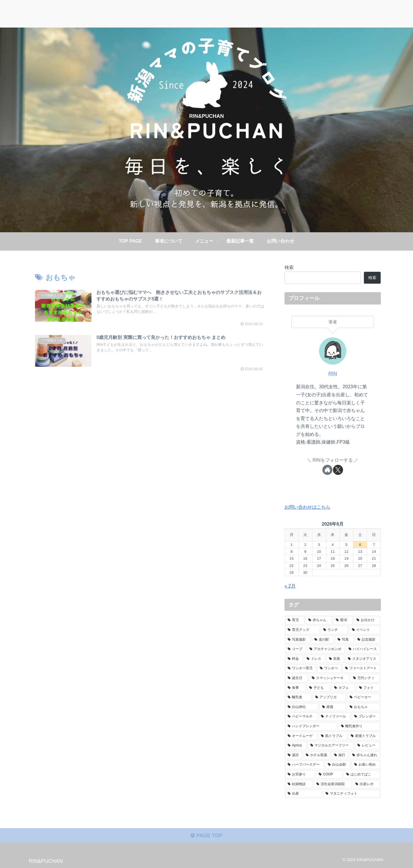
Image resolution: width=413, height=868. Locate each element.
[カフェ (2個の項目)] (343, 688)
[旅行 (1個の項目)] (340, 755)
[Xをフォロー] (338, 470)
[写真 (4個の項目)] (344, 640)
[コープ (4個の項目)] (295, 649)
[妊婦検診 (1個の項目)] (299, 784)
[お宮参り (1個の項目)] (300, 775)
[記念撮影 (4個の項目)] (368, 640)
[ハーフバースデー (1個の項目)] (305, 765)
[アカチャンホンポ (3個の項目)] (326, 649)
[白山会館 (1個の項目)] (338, 765)
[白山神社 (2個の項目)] (302, 707)
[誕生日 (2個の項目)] (297, 678)
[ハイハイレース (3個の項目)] (363, 649)
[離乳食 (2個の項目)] (298, 697)
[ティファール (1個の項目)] (334, 717)
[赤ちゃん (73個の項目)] (319, 620)
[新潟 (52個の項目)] (343, 620)
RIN (333, 374)
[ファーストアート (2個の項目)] (361, 668)
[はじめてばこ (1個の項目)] (362, 775)
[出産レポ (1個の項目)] (367, 784)
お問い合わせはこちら (307, 507)
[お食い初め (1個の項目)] (366, 765)
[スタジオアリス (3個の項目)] (363, 659)
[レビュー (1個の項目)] (368, 746)
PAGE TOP (206, 836)
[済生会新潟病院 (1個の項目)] (333, 784)
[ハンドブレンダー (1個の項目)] (311, 726)
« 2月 (290, 586)
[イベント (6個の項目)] (365, 630)
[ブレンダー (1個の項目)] (366, 717)
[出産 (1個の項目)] (303, 794)
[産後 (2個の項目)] (333, 707)
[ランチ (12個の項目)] (334, 630)
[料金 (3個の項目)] (294, 659)
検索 (289, 267)
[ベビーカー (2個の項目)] (364, 697)
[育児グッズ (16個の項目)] (302, 630)
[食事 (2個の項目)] (295, 688)
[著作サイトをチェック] (327, 470)
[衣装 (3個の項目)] (335, 659)
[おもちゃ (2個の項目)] (364, 707)
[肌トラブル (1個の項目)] (333, 736)
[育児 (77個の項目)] (295, 620)
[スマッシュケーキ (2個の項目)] (329, 678)
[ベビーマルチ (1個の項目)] (301, 717)
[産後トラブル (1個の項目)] (364, 736)
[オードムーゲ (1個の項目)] (301, 736)
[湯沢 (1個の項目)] (294, 755)
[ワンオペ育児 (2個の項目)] (301, 668)
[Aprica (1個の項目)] (296, 746)
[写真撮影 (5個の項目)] (298, 640)
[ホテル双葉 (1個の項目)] (317, 755)
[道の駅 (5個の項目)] (323, 640)
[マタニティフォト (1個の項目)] (352, 794)
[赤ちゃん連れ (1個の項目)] (365, 755)
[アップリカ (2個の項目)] (329, 697)
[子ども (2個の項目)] (318, 688)
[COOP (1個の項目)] (329, 775)
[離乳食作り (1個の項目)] (359, 726)
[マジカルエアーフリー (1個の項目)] (331, 746)
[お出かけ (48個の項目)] (367, 620)
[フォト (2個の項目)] (368, 688)
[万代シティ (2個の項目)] (365, 678)
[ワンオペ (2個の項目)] (329, 668)
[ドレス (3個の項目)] (315, 659)
